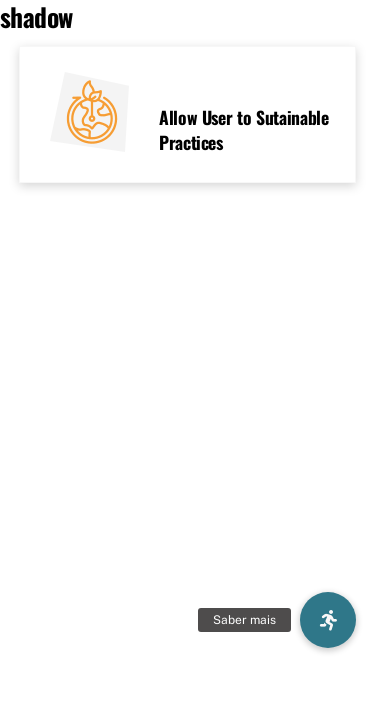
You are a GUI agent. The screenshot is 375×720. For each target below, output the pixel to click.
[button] (328, 620)
